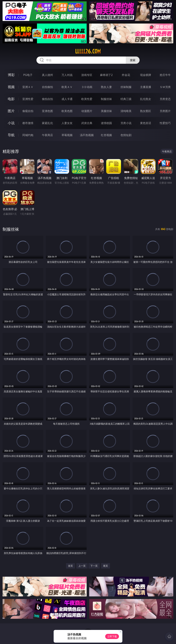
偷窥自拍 (28, 111)
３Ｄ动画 (87, 87)
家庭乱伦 (47, 123)
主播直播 (146, 87)
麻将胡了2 (106, 75)
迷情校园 (106, 123)
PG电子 (28, 75)
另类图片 (165, 111)
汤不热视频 (87, 135)
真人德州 (47, 75)
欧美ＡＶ (67, 87)
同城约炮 (28, 135)
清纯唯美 (126, 111)
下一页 (94, 566)
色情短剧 (126, 135)
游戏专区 (87, 75)
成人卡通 (67, 99)
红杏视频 (106, 135)
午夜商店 (47, 135)
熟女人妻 (106, 87)
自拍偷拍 (47, 87)
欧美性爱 (87, 99)
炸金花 (126, 75)
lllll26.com (88, 51)
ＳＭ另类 (165, 87)
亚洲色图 (47, 111)
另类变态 (165, 99)
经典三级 (126, 99)
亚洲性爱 (28, 99)
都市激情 (28, 123)
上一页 (82, 566)
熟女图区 (146, 111)
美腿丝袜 (106, 111)
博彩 (11, 75)
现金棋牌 (146, 75)
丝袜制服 (126, 87)
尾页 (106, 566)
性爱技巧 (165, 123)
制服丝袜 (106, 99)
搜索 (133, 60)
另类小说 (126, 123)
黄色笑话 (146, 123)
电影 (11, 99)
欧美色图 (67, 111)
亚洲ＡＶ (28, 87)
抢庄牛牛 (165, 75)
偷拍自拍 (47, 99)
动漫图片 (87, 111)
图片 (11, 111)
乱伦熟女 (146, 99)
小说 (11, 123)
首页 (70, 566)
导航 (11, 135)
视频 (11, 87)
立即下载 (112, 636)
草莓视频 (67, 135)
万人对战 (67, 75)
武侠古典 (87, 123)
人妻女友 (67, 123)
